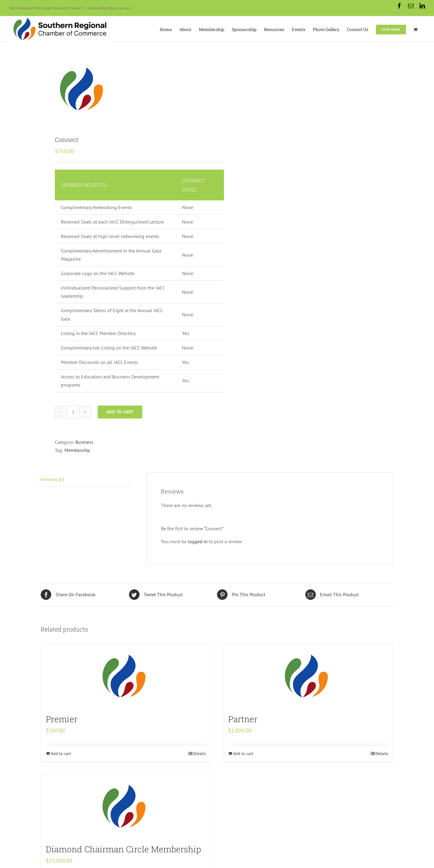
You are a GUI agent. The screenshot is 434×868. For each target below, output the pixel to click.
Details (200, 754)
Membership (77, 450)
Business (84, 442)
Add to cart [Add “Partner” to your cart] (243, 754)
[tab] (86, 480)
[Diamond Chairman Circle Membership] (126, 806)
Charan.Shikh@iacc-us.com (110, 8)
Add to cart (120, 412)
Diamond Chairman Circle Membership (123, 849)
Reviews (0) (52, 479)
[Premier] (126, 676)
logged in (198, 541)
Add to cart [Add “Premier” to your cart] (61, 754)
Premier (62, 719)
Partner (243, 719)
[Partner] (308, 676)
